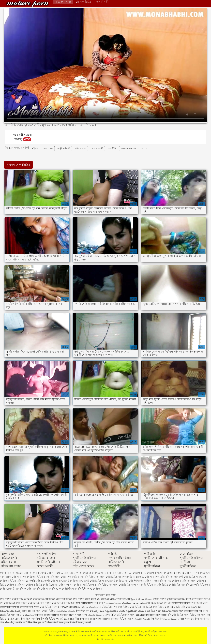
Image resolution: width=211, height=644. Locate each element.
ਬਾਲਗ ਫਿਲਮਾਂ (151, 611)
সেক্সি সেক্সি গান (42, 589)
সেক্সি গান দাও (151, 581)
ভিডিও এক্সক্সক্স (127, 619)
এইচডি (35, 148)
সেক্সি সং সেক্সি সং (27, 589)
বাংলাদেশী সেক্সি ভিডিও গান (187, 577)
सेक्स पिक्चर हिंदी (187, 619)
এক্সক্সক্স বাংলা (81, 615)
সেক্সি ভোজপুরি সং (9, 589)
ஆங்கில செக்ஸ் (142, 619)
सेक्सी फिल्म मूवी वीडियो (30, 619)
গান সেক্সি (83, 573)
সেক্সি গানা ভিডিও (34, 585)
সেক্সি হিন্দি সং (83, 589)
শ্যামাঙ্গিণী (112, 148)
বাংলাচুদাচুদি (70, 603)
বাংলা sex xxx (29, 611)
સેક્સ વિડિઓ (111, 615)
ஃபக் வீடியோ (172, 619)
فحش (102, 611)
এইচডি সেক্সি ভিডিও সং (67, 573)
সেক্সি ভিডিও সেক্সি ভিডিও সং (170, 585)
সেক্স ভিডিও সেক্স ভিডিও (45, 599)
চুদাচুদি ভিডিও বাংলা (108, 607)
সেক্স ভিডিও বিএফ (49, 607)
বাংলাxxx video (108, 599)
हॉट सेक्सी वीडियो (67, 615)
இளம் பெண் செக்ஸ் (142, 599)
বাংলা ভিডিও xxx (192, 615)
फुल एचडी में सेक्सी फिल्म (23, 622)
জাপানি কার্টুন (103, 2)
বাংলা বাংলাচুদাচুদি (199, 603)
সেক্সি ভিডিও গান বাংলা (107, 585)
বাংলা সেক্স (48, 148)
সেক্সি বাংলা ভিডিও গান (85, 585)
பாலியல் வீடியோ (89, 607)
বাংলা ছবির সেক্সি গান (184, 573)
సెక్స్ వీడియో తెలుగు (135, 611)
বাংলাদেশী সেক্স (123, 599)
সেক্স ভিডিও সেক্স (8, 599)
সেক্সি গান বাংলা (189, 581)
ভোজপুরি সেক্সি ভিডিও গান (93, 581)
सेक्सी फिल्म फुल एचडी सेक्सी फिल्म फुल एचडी (72, 622)
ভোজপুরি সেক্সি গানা (70, 581)
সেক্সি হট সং (56, 589)
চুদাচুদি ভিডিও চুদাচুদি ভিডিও (166, 599)
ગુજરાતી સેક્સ (62, 619)
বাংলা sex (95, 599)
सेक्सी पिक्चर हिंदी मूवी (193, 611)
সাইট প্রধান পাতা (63, 2)
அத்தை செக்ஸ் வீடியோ (118, 603)
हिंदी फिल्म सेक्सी (158, 619)
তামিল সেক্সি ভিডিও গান (116, 573)
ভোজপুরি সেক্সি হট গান (117, 581)
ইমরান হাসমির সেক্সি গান (44, 573)
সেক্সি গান (27, 4)
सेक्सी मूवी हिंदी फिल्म (84, 603)
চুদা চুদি (167, 603)
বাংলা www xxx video (68, 607)
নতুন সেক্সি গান (135, 573)
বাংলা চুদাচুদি (99, 603)
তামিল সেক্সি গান (96, 573)
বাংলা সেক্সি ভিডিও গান (88, 577)
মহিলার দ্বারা (80, 148)
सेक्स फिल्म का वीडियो (181, 603)
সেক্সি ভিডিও (10, 603)
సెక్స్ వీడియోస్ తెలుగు (115, 611)
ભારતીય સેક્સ (14, 619)
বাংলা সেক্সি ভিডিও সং (110, 577)
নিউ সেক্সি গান (149, 573)
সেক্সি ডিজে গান (51, 585)
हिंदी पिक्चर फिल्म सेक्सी (156, 615)
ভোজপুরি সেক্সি (33, 581)
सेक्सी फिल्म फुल (83, 611)
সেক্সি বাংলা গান (66, 585)
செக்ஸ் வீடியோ (96, 615)
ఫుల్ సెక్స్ (94, 611)
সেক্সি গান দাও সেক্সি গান (170, 581)
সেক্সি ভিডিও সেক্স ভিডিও (51, 603)
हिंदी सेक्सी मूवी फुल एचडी (109, 619)
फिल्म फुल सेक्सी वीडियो (43, 622)
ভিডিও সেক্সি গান (17, 581)
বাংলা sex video (25, 599)
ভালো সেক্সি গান (129, 148)
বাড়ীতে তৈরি (64, 148)
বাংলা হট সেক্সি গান (145, 577)
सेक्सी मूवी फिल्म (91, 619)
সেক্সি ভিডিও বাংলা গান (130, 585)
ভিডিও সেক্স (124, 615)
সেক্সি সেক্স (185, 607)
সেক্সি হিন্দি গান (69, 589)
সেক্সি (169, 615)
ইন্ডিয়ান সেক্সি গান (24, 573)
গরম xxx (15, 615)
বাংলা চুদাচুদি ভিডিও (45, 611)
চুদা (2, 603)
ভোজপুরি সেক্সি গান (50, 581)
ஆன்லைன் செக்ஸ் (65, 611)
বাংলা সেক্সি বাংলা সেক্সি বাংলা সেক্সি (60, 577)
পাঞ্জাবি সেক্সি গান (165, 573)
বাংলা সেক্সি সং (128, 577)
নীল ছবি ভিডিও (48, 619)
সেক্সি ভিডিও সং (149, 585)
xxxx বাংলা (186, 599)
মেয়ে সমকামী (97, 148)
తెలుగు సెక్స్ (16, 611)
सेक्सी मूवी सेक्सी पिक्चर (30, 607)
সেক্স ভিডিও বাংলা (82, 599)
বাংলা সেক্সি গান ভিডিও (32, 577)
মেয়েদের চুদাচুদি (173, 607)
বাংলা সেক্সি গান (13, 577)
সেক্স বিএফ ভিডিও (155, 603)
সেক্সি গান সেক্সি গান (16, 585)
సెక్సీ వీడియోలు (165, 611)
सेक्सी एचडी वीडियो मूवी (10, 607)
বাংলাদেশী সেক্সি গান (164, 577)
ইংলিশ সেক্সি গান (8, 573)
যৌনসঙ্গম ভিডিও (84, 2)
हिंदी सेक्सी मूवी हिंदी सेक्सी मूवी (47, 615)
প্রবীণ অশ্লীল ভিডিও (201, 599)
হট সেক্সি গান (96, 589)
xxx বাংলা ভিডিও (65, 599)
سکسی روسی (139, 603)
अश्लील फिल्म (178, 611)
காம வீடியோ (27, 615)
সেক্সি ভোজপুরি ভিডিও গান (197, 585)
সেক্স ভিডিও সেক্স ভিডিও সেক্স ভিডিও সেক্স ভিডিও (141, 607)
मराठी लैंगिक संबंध (77, 619)
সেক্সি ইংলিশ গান (136, 581)
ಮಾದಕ (8, 622)
